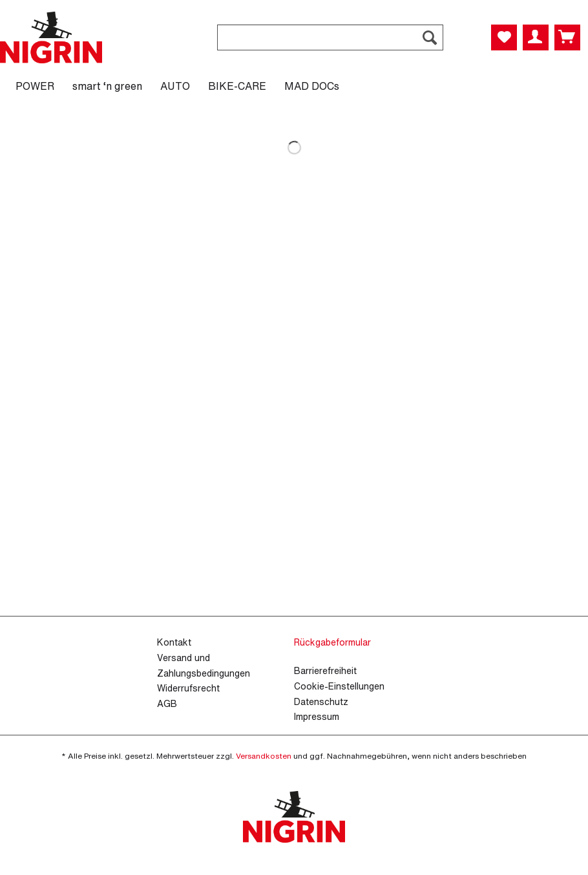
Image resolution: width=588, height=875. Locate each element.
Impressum (317, 716)
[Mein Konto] (536, 37)
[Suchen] (430, 37)
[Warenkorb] (567, 37)
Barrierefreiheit (325, 670)
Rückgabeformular (332, 642)
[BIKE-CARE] (237, 86)
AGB (167, 703)
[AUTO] (175, 86)
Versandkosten (264, 756)
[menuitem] (330, 44)
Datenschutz (321, 701)
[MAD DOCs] (312, 86)
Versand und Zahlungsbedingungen (204, 665)
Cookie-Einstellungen (339, 686)
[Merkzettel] (504, 37)
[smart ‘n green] (107, 86)
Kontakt (174, 642)
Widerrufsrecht (188, 688)
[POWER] (35, 86)
